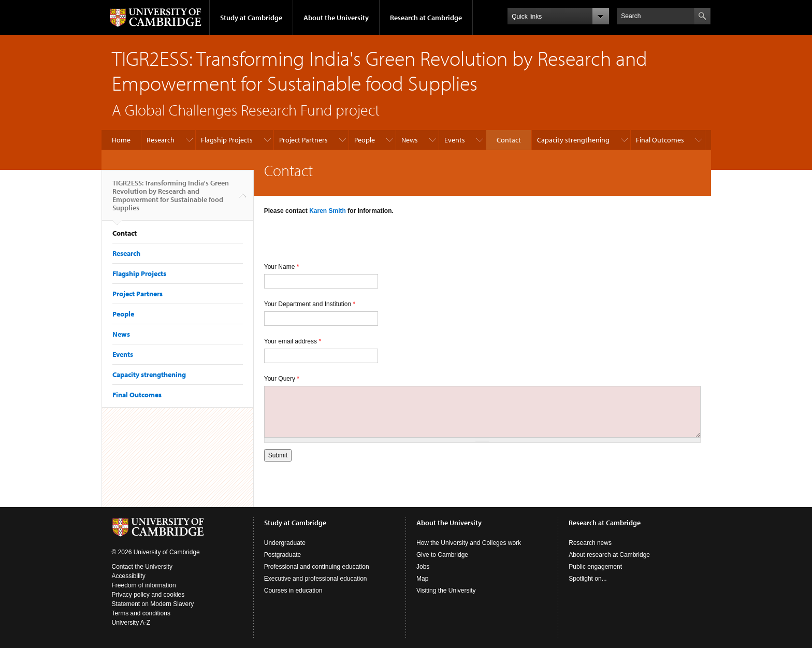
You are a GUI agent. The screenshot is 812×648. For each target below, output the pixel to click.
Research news (590, 543)
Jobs (423, 567)
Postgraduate (282, 555)
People (365, 140)
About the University (336, 18)
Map (422, 579)
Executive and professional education (316, 579)
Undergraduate (285, 543)
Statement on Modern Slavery (153, 604)
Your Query (282, 379)
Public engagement (595, 567)
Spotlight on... (588, 579)
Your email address (293, 341)
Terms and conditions (141, 613)
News (410, 140)
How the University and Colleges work (469, 543)
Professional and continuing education (317, 567)
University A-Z (131, 623)
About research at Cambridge (609, 555)
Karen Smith (328, 211)
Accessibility (129, 576)
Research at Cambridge (426, 18)
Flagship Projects (227, 140)
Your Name (282, 267)
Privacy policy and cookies (148, 595)
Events (455, 140)
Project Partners (303, 140)
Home (121, 140)
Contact (509, 140)
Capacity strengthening (573, 140)
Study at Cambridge (251, 18)
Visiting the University (446, 591)
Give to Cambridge (442, 555)
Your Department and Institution (310, 304)
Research (161, 140)
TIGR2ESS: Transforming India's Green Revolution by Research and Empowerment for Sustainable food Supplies (171, 199)
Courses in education (293, 591)
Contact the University (142, 567)
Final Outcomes (660, 140)
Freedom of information (144, 585)
